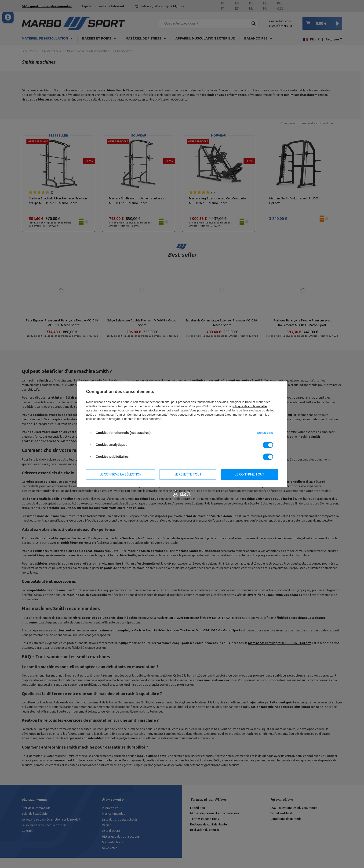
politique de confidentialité (249, 406)
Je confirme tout (250, 474)
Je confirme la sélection (121, 474)
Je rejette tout (188, 474)
